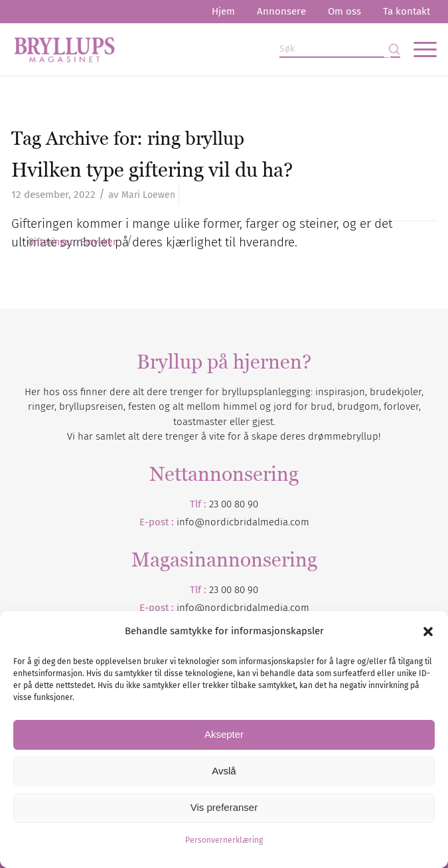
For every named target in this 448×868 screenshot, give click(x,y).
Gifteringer (50, 242)
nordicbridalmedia (246, 608)
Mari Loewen (148, 195)
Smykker (98, 242)
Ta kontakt (407, 11)
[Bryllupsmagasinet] (182, 49)
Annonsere (281, 11)
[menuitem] (223, 12)
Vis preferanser (224, 807)
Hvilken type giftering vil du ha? (152, 170)
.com (299, 608)
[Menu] (418, 49)
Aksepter (224, 734)
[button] (428, 632)
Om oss (344, 11)
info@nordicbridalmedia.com (243, 522)
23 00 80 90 (234, 504)
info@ (190, 608)
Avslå (224, 771)
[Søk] (340, 49)
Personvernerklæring (224, 840)
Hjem (223, 11)
